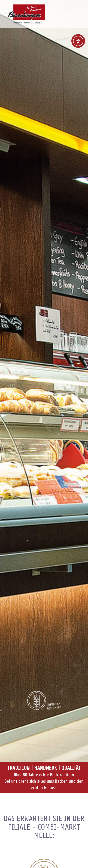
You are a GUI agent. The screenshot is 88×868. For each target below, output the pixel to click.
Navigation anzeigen (80, 10)
